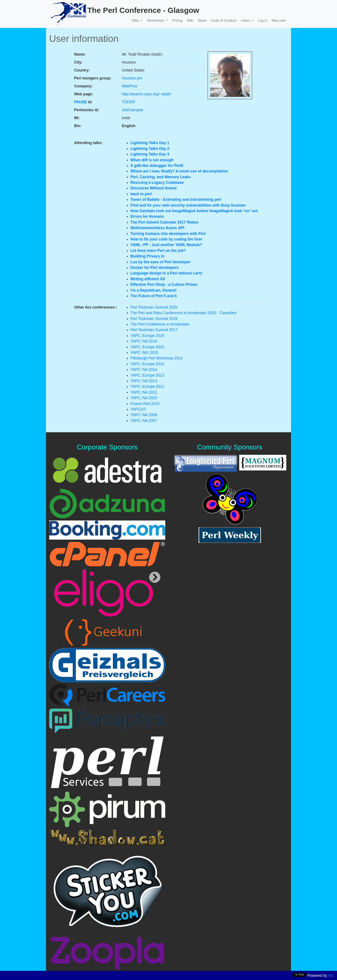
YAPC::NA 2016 (144, 341)
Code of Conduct (224, 21)
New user (279, 21)
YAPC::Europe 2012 (147, 387)
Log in (263, 21)
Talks (136, 21)
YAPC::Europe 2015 (147, 347)
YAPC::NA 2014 (144, 370)
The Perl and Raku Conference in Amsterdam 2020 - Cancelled (183, 313)
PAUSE (80, 102)
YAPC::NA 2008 (144, 415)
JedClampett (133, 110)
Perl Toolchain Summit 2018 (154, 319)
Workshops (156, 21)
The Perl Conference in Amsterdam (160, 324)
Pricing (177, 21)
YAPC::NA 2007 (144, 421)
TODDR (129, 102)
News (202, 21)
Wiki (190, 21)
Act (331, 975)
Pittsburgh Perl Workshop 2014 (157, 358)
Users (246, 21)
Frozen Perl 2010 (145, 404)
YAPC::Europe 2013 (147, 375)
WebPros (130, 86)
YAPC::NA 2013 (144, 381)
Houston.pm (132, 78)
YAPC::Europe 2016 (147, 336)
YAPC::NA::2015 (144, 353)
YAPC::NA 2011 (144, 392)
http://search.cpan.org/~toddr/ (147, 94)
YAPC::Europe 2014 (147, 364)
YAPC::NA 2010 (144, 398)
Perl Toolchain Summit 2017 (154, 330)
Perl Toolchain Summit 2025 (154, 307)
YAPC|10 (138, 409)
